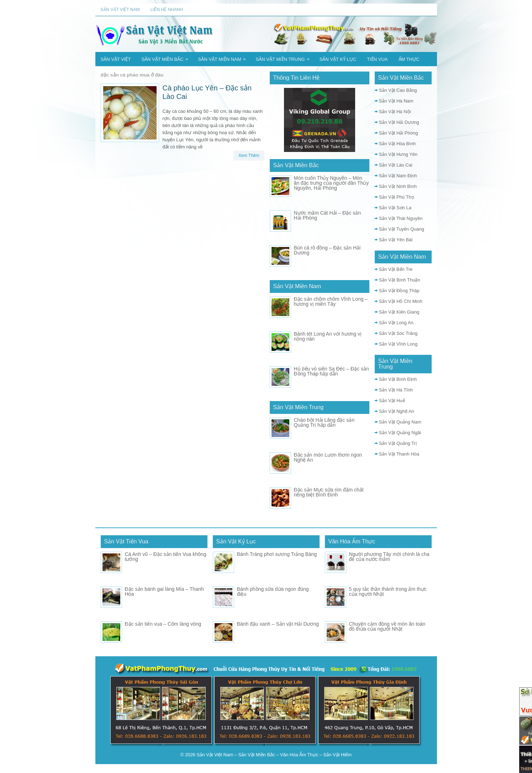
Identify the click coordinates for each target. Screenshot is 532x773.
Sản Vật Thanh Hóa (399, 454)
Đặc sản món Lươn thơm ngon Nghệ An (328, 457)
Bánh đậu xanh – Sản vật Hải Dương (278, 624)
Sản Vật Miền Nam (224, 57)
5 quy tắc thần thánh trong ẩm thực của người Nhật (388, 591)
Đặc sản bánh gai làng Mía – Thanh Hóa (164, 591)
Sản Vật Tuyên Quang (402, 229)
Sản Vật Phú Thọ (397, 197)
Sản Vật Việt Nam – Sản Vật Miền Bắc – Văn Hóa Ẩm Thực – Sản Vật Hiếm (274, 755)
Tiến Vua (377, 59)
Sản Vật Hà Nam (396, 101)
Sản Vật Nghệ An (397, 411)
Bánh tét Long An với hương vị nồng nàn (328, 336)
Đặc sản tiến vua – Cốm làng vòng (163, 624)
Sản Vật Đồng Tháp (399, 291)
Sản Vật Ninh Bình (398, 186)
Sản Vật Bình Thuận (400, 280)
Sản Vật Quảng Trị (398, 443)
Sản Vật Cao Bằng (398, 90)
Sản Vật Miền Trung (285, 57)
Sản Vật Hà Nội (395, 112)
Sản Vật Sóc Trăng (398, 333)
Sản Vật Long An (396, 323)
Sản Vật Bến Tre (396, 269)
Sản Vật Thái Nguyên (401, 218)
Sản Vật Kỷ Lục (338, 59)
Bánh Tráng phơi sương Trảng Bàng (277, 554)
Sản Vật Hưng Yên (398, 154)
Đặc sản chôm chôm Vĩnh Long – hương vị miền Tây (331, 301)
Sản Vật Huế (392, 401)
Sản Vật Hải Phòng (399, 133)
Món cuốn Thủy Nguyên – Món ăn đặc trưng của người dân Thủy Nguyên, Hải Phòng (331, 183)
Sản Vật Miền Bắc (167, 57)
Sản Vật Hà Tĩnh (396, 390)
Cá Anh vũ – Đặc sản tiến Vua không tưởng (166, 557)
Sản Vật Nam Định (398, 176)
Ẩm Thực (409, 59)
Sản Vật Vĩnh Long (398, 344)
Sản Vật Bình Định (398, 379)
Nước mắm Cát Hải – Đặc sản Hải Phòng (327, 215)
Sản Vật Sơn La (395, 208)
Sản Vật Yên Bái (396, 240)
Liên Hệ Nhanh (167, 10)
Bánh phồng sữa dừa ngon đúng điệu (273, 591)
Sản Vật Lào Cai (396, 165)
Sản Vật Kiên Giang (399, 312)
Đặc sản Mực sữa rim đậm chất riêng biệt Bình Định (329, 492)
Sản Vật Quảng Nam (400, 422)
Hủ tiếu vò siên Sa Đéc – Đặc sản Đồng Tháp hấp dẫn (331, 371)
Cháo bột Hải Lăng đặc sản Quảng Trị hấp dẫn (324, 422)
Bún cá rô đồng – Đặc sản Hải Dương (327, 250)
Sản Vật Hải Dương (399, 122)
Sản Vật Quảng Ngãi (400, 433)
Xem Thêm (249, 156)
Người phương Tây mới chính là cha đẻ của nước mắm (389, 557)
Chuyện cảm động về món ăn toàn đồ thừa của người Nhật (387, 626)
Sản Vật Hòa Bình (397, 144)
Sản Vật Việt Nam (120, 10)
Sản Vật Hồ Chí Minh (401, 301)
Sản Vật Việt (116, 59)
